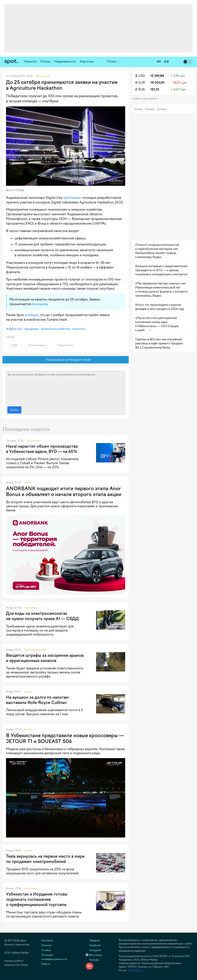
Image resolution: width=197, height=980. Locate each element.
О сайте (46, 950)
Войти (14, 410)
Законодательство (35, 650)
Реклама (138, 109)
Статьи (45, 61)
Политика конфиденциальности (54, 957)
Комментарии (35, 345)
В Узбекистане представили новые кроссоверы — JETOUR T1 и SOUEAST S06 (65, 738)
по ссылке (40, 304)
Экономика (33, 441)
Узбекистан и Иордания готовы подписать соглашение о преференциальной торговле (37, 899)
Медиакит (150, 109)
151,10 (155, 89)
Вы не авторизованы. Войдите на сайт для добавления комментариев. (66, 388)
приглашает (73, 198)
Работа (46, 964)
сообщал (32, 315)
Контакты (162, 109)
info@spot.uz (135, 970)
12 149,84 (157, 76)
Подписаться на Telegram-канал (66, 360)
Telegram (93, 940)
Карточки (87, 61)
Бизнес (28, 483)
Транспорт (31, 608)
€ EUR (140, 83)
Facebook (93, 945)
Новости (30, 61)
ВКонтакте (94, 955)
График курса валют (146, 99)
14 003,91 (158, 83)
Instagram (93, 950)
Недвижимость (65, 61)
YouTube (92, 960)
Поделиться (63, 345)
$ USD (140, 76)
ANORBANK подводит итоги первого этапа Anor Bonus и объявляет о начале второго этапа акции (64, 491)
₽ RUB (140, 89)
